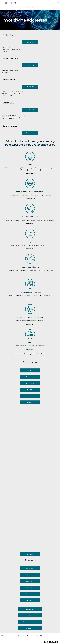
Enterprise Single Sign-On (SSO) (30, 292)
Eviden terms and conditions (32, 636)
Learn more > (30, 173)
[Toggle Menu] (58, 3)
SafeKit (30, 342)
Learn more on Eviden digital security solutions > (30, 354)
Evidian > (20, 8)
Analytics (30, 242)
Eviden (43, 636)
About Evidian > (27, 8)
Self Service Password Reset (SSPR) (30, 317)
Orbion (30, 165)
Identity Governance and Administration (30, 192)
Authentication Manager (30, 267)
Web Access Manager (30, 217)
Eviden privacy (20, 636)
